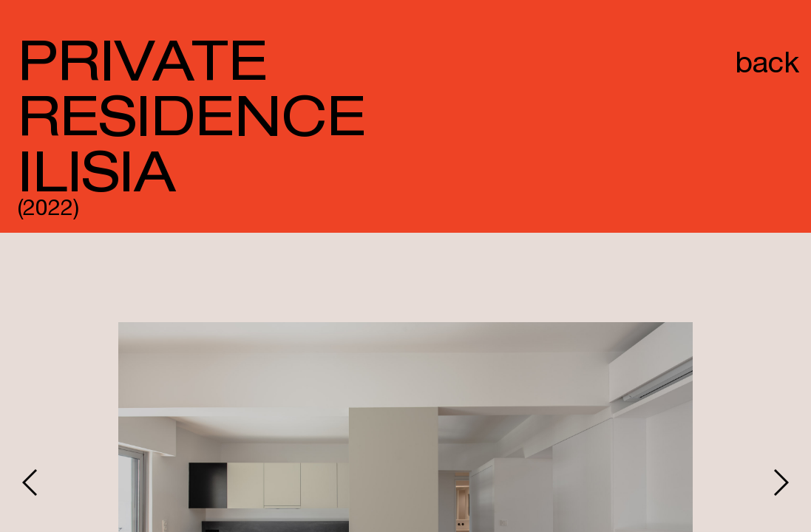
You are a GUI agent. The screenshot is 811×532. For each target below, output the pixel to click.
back (767, 66)
